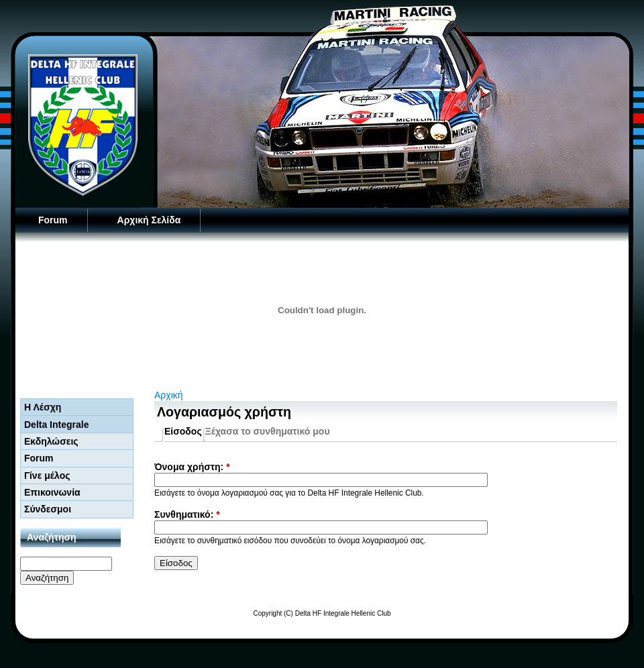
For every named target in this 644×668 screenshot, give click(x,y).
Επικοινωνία (52, 492)
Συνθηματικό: (187, 514)
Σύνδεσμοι (48, 509)
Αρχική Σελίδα (149, 220)
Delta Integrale (56, 425)
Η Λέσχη (43, 407)
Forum (53, 220)
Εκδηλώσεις (51, 441)
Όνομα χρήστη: (192, 467)
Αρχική (169, 395)
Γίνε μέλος (47, 476)
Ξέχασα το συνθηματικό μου (268, 431)
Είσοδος (183, 431)
